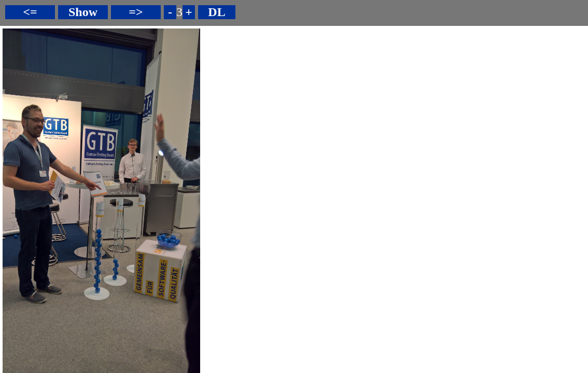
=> (136, 12)
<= (30, 12)
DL (216, 12)
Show (83, 12)
